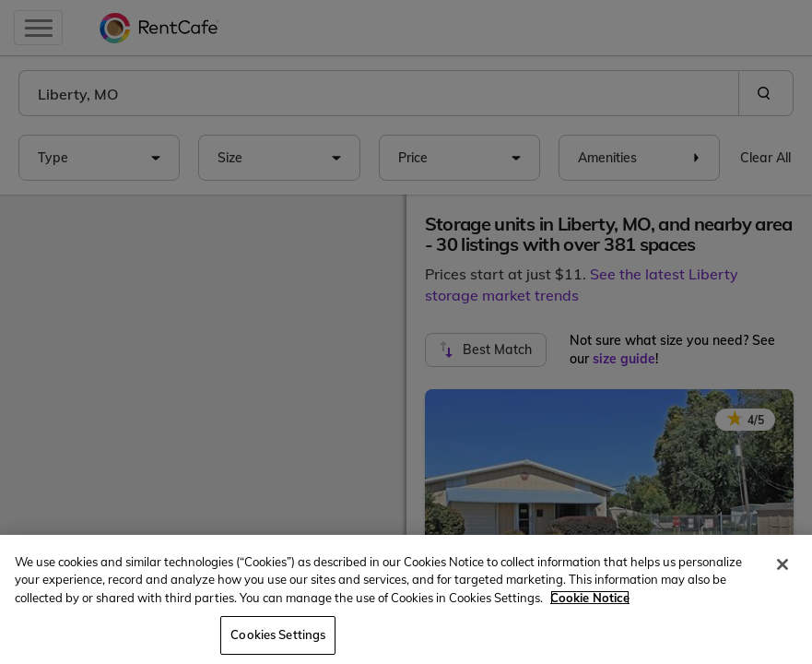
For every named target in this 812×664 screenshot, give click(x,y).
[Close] (783, 564)
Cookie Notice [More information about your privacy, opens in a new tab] (590, 598)
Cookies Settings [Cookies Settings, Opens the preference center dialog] (278, 634)
